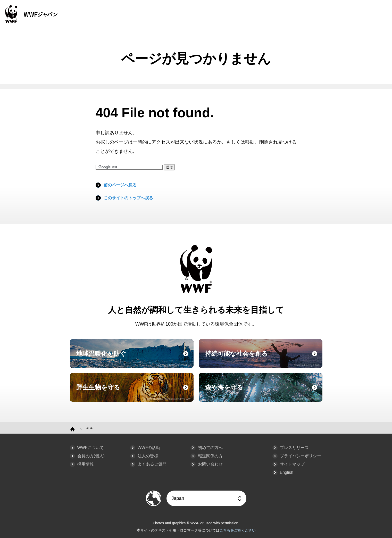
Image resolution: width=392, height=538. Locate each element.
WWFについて (91, 448)
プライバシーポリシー (301, 456)
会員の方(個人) (91, 456)
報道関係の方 (210, 456)
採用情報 (86, 464)
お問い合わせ (210, 464)
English (287, 472)
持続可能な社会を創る (263, 358)
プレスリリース (294, 448)
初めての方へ (210, 448)
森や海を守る (263, 392)
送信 (169, 167)
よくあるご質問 (152, 464)
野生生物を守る (134, 392)
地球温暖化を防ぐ (134, 358)
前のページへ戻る (120, 185)
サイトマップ (292, 464)
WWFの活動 (149, 448)
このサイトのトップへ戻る (128, 198)
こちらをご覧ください (238, 530)
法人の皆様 (148, 456)
